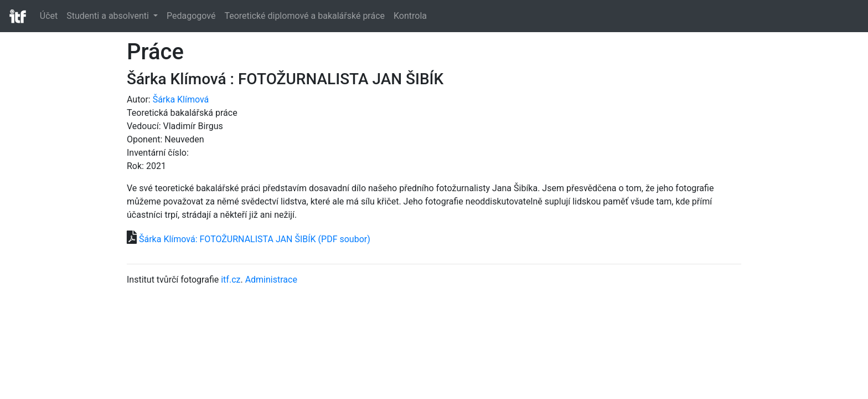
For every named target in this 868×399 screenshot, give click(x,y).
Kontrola (410, 16)
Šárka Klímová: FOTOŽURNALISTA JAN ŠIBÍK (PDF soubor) (255, 239)
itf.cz (231, 280)
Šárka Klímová (181, 99)
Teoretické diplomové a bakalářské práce (304, 16)
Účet (49, 16)
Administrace (271, 280)
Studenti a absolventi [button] (109, 16)
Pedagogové (191, 16)
